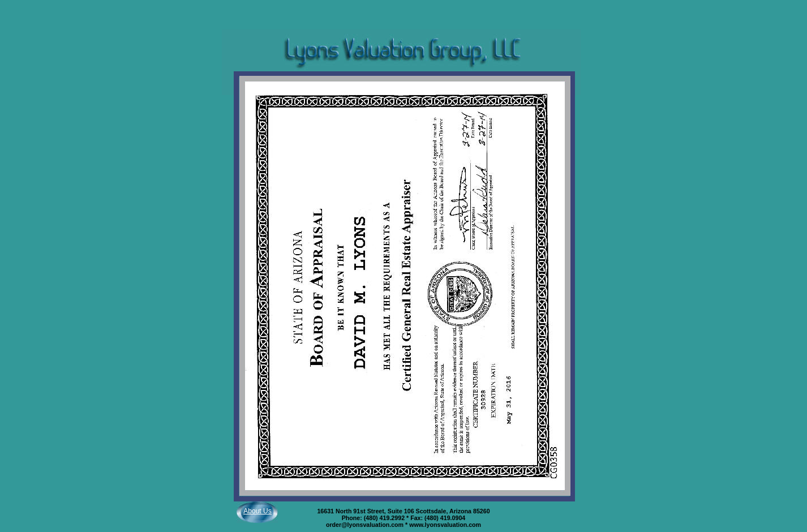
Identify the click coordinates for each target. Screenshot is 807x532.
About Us (257, 511)
